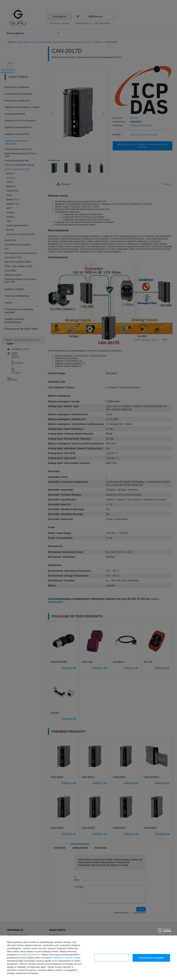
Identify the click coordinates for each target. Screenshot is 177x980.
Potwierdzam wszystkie (151, 958)
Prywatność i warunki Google (66, 958)
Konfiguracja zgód (112, 958)
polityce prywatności (30, 955)
